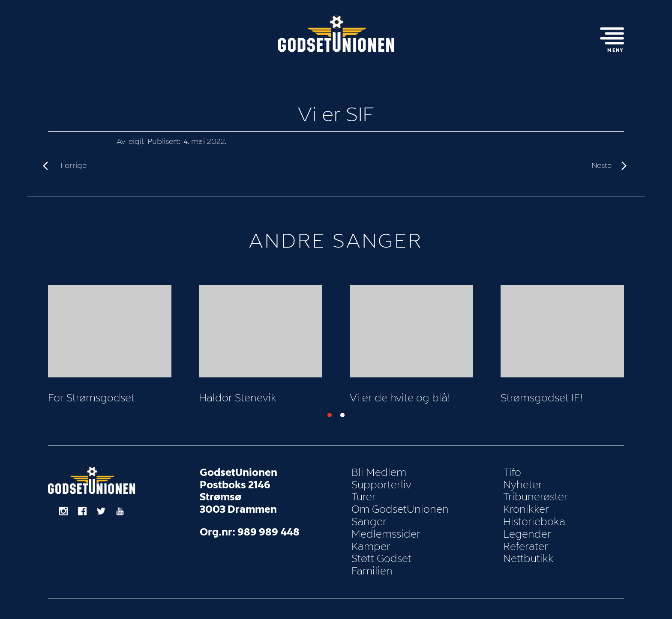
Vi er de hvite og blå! (400, 398)
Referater (526, 547)
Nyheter (523, 485)
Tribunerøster (535, 497)
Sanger (369, 522)
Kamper (371, 547)
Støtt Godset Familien (381, 565)
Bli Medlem (379, 472)
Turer (364, 497)
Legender (527, 534)
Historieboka (534, 522)
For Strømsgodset (91, 398)
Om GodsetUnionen (400, 509)
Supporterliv (381, 485)
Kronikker (526, 509)
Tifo (512, 472)
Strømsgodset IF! (542, 398)
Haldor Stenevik (238, 398)
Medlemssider (386, 534)
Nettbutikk (528, 559)
